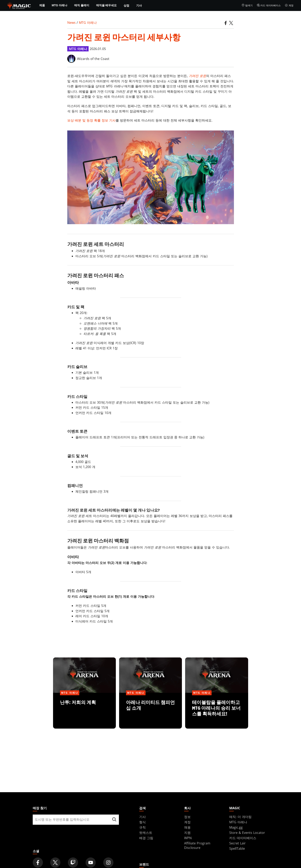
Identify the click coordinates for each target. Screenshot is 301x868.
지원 (187, 833)
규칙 (142, 827)
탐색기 (247, 5)
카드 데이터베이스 (269, 5)
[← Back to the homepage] (19, 5)
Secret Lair (237, 843)
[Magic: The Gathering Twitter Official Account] (55, 863)
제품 (42, 5)
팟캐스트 (146, 833)
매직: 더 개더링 (240, 817)
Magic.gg (236, 827)
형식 (142, 822)
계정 (289, 5)
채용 (187, 827)
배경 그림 (146, 838)
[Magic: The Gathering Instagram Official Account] (108, 863)
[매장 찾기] (114, 820)
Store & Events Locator (247, 833)
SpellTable (237, 848)
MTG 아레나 (59, 5)
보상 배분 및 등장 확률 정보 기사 (91, 120)
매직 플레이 (82, 5)
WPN (188, 838)
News (71, 23)
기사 (139, 5)
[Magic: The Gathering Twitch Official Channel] (73, 863)
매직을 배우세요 (106, 5)
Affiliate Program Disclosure (197, 845)
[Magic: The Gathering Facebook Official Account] (38, 863)
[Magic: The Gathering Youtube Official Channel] (91, 863)
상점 (126, 5)
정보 (187, 817)
